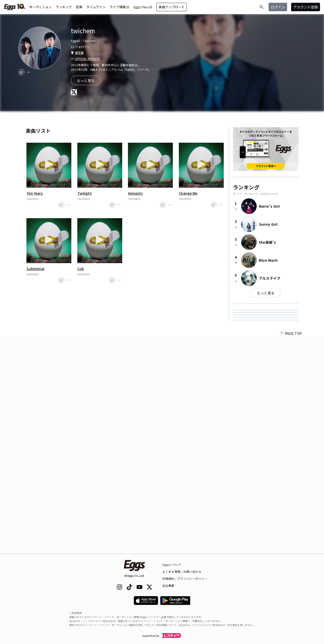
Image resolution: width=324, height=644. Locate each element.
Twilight (85, 193)
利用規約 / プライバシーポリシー (185, 579)
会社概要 (168, 586)
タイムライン (96, 7)
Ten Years (35, 193)
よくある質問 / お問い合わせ (182, 572)
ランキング (64, 7)
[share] (21, 72)
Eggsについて (172, 565)
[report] (28, 72)
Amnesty (135, 193)
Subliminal (35, 269)
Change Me (188, 193)
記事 (79, 7)
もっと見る (266, 293)
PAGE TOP (291, 551)
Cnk (81, 269)
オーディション (40, 7)
